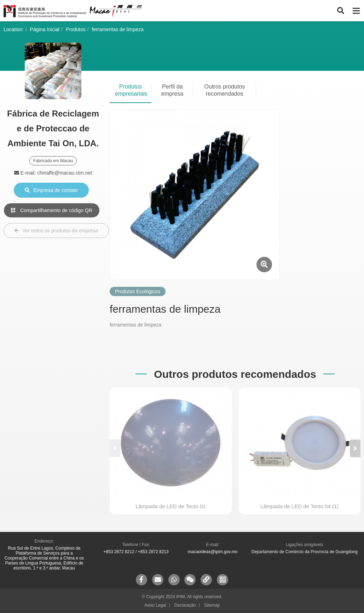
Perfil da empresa (172, 90)
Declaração (185, 605)
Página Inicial (45, 29)
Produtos (76, 29)
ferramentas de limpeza (118, 29)
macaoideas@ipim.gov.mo (213, 552)
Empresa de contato (51, 190)
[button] (355, 448)
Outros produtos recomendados (225, 90)
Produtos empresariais (131, 90)
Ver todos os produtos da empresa (56, 231)
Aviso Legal (155, 605)
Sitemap (212, 605)
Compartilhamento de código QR (52, 210)
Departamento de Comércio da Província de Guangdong (305, 552)
